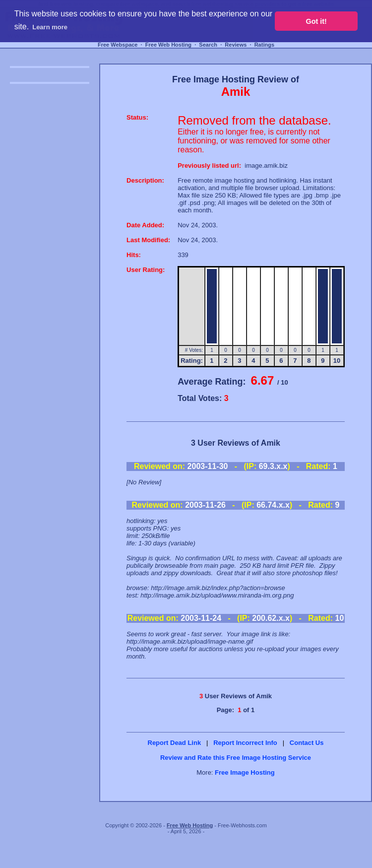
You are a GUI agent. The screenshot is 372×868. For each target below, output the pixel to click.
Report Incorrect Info (245, 743)
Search (208, 45)
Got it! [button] (316, 21)
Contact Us (307, 743)
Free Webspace (118, 45)
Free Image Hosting (245, 772)
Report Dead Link (175, 743)
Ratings (264, 45)
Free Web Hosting (168, 45)
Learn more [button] (50, 27)
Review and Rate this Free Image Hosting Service (236, 758)
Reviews (236, 45)
